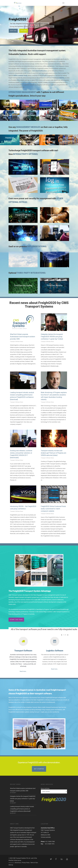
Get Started (39, 769)
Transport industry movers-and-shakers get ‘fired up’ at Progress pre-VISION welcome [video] (54, 453)
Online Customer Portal (20, 75)
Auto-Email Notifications (40, 71)
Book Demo (24, 31)
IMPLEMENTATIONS (37, 246)
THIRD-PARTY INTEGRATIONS (31, 273)
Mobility (62, 78)
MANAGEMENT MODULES (28, 127)
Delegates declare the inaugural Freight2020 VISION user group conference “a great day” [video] (52, 337)
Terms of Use (34, 863)
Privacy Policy (26, 863)
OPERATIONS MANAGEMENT (22, 92)
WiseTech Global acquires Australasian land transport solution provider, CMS (23, 337)
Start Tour (13, 31)
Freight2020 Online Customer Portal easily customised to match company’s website (53, 509)
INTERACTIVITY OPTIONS (25, 154)
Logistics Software (55, 651)
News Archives (45, 788)
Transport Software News (17, 342)
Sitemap (11, 865)
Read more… (23, 671)
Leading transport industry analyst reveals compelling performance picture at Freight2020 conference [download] (22, 809)
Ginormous (18, 863)
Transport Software (23, 651)
